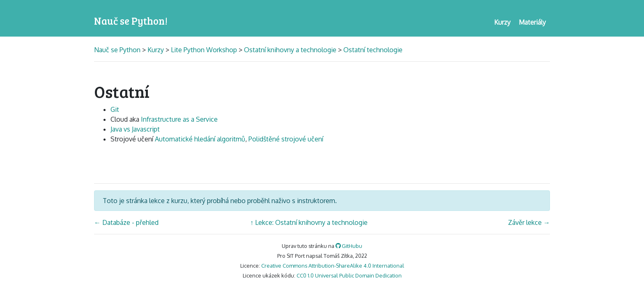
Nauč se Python (118, 50)
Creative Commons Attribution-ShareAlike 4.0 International (333, 266)
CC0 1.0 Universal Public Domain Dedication (349, 275)
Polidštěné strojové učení (286, 139)
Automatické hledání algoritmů (200, 139)
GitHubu (349, 246)
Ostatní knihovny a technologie (290, 50)
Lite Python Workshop (204, 50)
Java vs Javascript (135, 129)
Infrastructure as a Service (179, 119)
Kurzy (156, 50)
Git (115, 109)
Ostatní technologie (373, 50)
